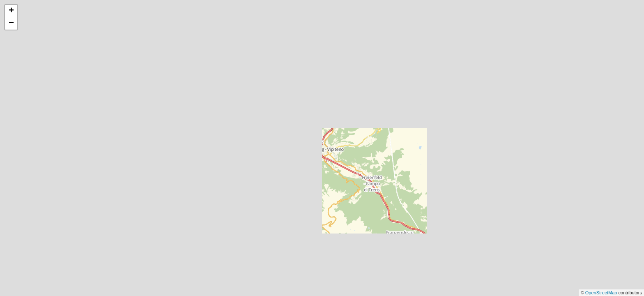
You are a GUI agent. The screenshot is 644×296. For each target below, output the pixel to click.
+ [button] (11, 11)
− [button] (11, 23)
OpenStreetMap (602, 293)
